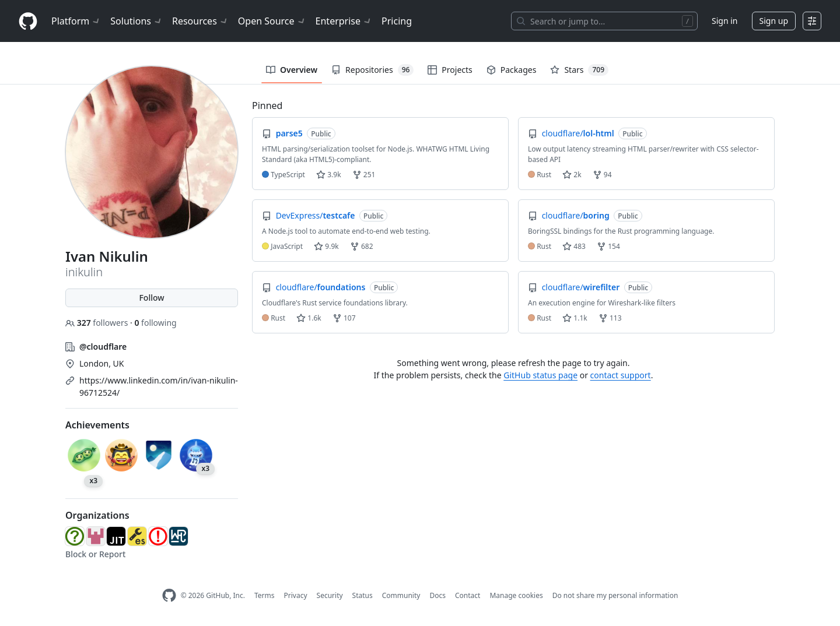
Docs (437, 595)
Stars (579, 70)
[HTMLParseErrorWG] (158, 536)
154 (608, 246)
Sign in (724, 21)
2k (572, 175)
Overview (292, 70)
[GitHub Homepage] (169, 595)
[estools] (137, 536)
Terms (265, 595)
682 (362, 246)
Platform (76, 21)
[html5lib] (96, 536)
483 (574, 246)
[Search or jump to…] (604, 21)
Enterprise (344, 21)
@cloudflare (103, 347)
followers (98, 323)
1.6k (309, 318)
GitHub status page (540, 375)
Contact (468, 595)
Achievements (97, 425)
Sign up (774, 21)
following (155, 323)
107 (344, 318)
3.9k (328, 175)
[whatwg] (75, 536)
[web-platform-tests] (178, 536)
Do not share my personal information (615, 595)
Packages (512, 70)
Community (401, 595)
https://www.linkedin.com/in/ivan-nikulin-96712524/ (159, 386)
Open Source (272, 21)
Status (363, 595)
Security (330, 595)
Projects (450, 70)
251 (364, 175)
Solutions (136, 21)
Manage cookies (516, 595)
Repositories (372, 70)
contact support (621, 375)
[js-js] (116, 536)
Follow (151, 298)
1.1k (575, 318)
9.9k (326, 246)
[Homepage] (28, 21)
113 (610, 318)
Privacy (296, 595)
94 (602, 175)
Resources (200, 21)
